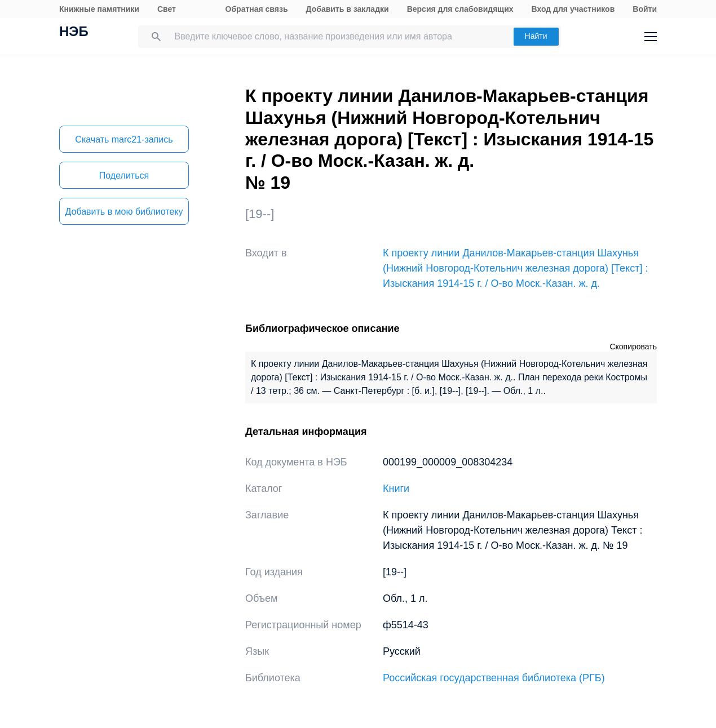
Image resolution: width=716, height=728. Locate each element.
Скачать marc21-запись (124, 139)
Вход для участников (573, 9)
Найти (536, 36)
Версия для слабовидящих (460, 9)
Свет (167, 9)
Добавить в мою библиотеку (124, 212)
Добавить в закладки (348, 9)
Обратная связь (257, 9)
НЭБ (74, 33)
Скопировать (633, 347)
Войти (645, 9)
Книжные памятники (99, 9)
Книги (396, 489)
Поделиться (124, 176)
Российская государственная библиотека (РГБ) (494, 678)
